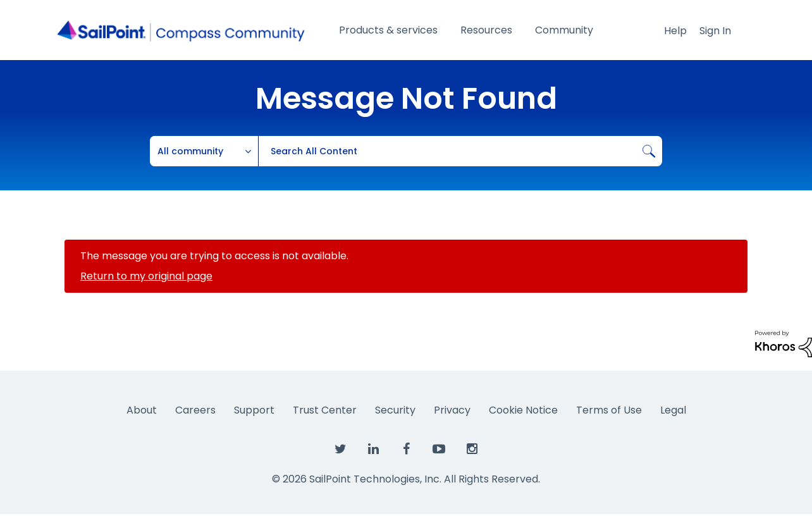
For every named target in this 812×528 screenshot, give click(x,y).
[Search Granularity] (204, 151)
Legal (673, 410)
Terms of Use (609, 410)
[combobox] (460, 151)
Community (564, 30)
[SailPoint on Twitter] (340, 450)
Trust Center (325, 410)
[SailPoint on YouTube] (439, 450)
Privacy (452, 410)
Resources (486, 30)
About (142, 410)
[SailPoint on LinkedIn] (373, 450)
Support (254, 410)
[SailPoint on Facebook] (406, 450)
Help (675, 31)
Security (395, 410)
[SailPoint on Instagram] (472, 450)
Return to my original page (146, 276)
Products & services (388, 30)
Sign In (715, 31)
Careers (195, 410)
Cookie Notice (523, 410)
